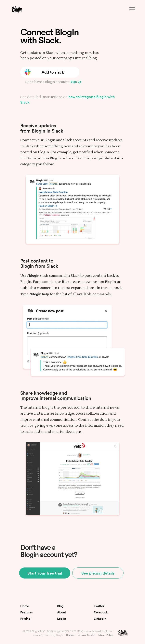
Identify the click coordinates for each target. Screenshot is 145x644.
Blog (60, 606)
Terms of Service (86, 635)
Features (26, 612)
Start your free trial (45, 573)
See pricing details (98, 573)
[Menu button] (132, 9)
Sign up (76, 82)
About (62, 612)
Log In (62, 619)
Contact (70, 635)
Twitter (99, 606)
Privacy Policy (105, 635)
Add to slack (53, 72)
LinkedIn (100, 619)
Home (25, 606)
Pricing (25, 619)
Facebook (101, 612)
